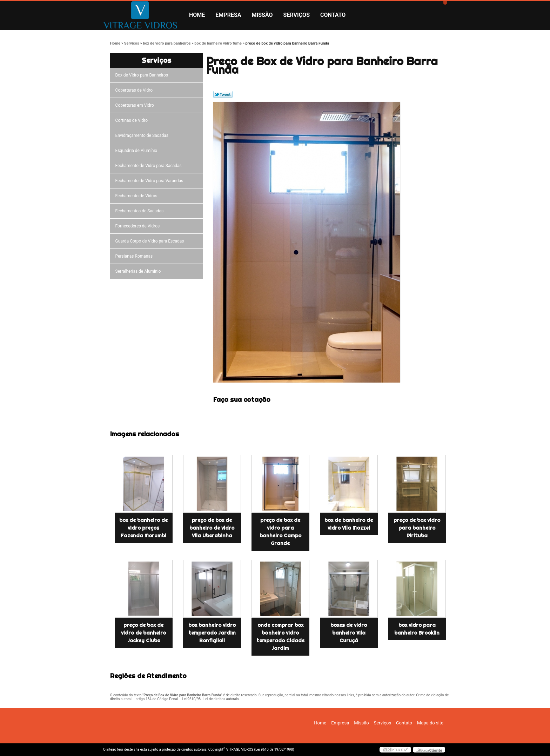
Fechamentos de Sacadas (141, 211)
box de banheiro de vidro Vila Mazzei (349, 524)
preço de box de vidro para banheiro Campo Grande (280, 532)
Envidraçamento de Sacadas (143, 135)
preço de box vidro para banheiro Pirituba (417, 528)
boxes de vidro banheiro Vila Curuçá (349, 633)
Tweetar (223, 94)
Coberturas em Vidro (136, 105)
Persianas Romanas (135, 256)
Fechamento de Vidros (137, 196)
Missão (262, 15)
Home (197, 15)
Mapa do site (430, 723)
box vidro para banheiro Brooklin (417, 629)
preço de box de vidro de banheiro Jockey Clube (143, 633)
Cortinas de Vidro (133, 120)
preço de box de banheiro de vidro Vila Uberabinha (212, 528)
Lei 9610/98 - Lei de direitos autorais (210, 699)
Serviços (297, 15)
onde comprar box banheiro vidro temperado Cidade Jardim (280, 637)
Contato (333, 15)
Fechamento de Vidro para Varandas (150, 181)
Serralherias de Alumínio (139, 271)
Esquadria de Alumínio (137, 151)
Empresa (228, 15)
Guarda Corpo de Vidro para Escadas (151, 241)
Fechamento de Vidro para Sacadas (150, 166)
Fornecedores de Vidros (139, 226)
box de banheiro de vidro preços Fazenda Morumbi (143, 528)
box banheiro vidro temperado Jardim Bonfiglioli (212, 633)
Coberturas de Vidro (135, 90)
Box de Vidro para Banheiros (143, 75)
